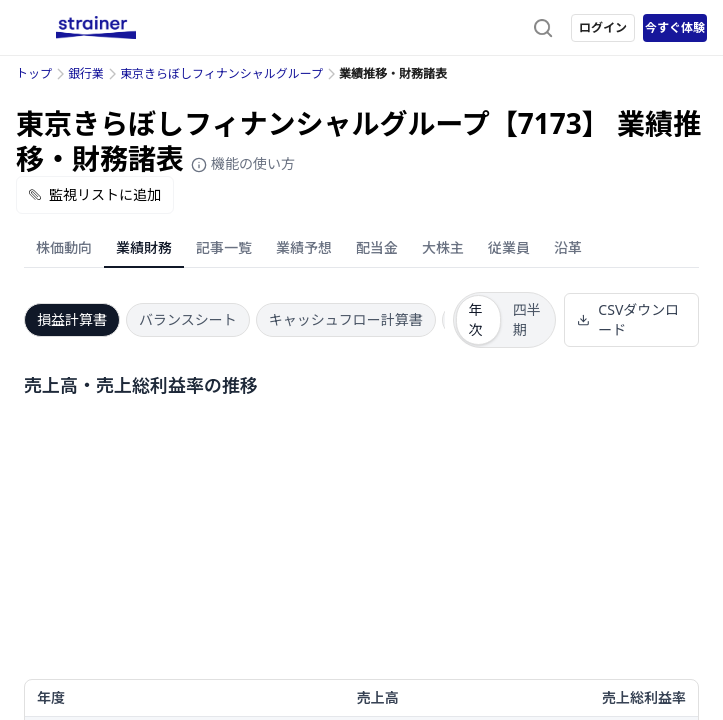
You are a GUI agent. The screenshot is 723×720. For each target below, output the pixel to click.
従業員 (509, 247)
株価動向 (64, 247)
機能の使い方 (243, 163)
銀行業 (86, 73)
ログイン (603, 27)
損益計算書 (72, 319)
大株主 (443, 247)
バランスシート (188, 319)
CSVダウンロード (628, 319)
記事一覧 (224, 247)
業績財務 (144, 247)
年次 (476, 319)
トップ (34, 73)
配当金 (377, 247)
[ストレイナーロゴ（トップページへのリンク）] (96, 28)
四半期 (527, 319)
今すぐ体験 (675, 27)
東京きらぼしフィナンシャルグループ (221, 73)
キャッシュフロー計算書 (346, 319)
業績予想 (304, 247)
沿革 (568, 247)
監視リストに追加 (95, 194)
